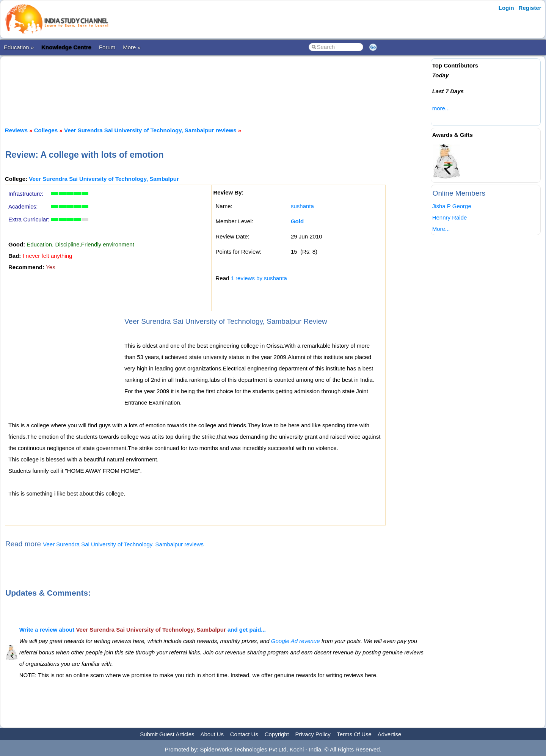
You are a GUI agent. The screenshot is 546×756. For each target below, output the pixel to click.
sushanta (302, 206)
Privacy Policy (313, 734)
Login (506, 8)
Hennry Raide (450, 217)
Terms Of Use (354, 734)
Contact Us (244, 734)
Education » (19, 47)
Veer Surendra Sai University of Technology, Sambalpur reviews (150, 130)
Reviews (16, 130)
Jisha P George (452, 206)
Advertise (390, 734)
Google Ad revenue (296, 641)
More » (132, 47)
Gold (297, 221)
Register (530, 8)
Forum (107, 47)
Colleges (46, 130)
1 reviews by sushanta (259, 278)
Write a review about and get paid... (143, 630)
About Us (212, 734)
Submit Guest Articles (167, 734)
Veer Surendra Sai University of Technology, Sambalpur (104, 179)
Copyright (277, 734)
